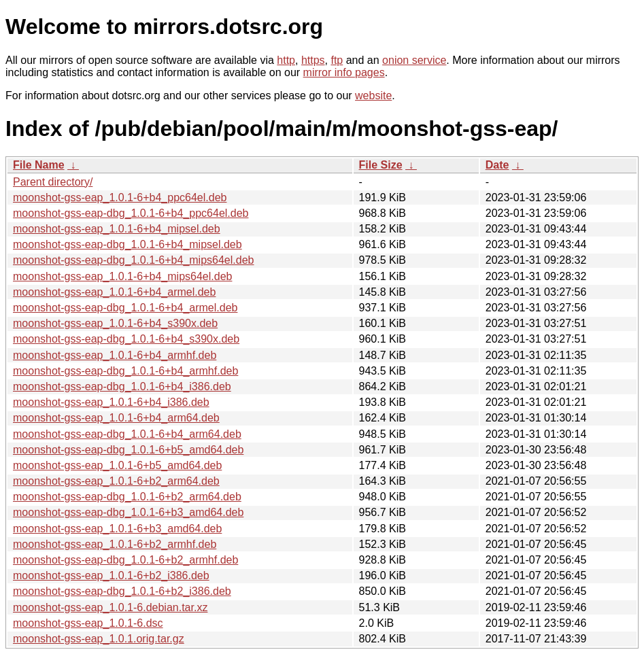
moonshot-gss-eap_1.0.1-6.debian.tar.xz (110, 607)
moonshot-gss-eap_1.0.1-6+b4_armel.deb (114, 292)
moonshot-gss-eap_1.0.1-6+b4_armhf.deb (115, 355)
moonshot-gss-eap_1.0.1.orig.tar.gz (99, 639)
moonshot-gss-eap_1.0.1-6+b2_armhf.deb (115, 544)
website (373, 96)
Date (497, 165)
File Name (39, 165)
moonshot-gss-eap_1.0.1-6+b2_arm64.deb (116, 481)
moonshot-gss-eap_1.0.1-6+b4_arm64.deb (116, 418)
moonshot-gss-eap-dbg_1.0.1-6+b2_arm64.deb (127, 497)
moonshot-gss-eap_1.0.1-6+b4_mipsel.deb (117, 229)
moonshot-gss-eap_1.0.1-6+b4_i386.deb (111, 402)
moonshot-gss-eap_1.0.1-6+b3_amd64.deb (117, 529)
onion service (414, 60)
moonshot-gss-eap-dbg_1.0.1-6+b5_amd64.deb (128, 450)
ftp (337, 60)
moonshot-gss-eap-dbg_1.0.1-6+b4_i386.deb (122, 386)
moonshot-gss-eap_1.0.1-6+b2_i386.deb (111, 575)
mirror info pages (344, 72)
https (313, 60)
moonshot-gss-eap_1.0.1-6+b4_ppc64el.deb (120, 197)
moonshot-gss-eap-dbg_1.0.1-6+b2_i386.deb (122, 591)
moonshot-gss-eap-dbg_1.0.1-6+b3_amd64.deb (128, 512)
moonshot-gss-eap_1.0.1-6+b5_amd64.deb (117, 465)
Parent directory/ (53, 182)
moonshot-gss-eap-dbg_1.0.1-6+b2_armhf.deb (125, 560)
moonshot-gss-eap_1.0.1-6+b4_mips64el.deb (122, 276)
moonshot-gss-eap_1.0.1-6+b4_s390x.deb (115, 323)
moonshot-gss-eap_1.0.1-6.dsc (88, 623)
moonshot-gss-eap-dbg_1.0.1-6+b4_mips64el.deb (133, 260)
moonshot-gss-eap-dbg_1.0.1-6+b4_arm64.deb (127, 434)
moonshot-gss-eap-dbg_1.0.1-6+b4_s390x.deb (126, 339)
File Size (381, 165)
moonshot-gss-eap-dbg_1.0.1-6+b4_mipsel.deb (128, 244)
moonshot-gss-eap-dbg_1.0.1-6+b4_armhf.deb (125, 371)
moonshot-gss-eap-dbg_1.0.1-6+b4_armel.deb (125, 308)
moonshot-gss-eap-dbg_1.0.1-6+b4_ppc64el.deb (131, 213)
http (286, 60)
